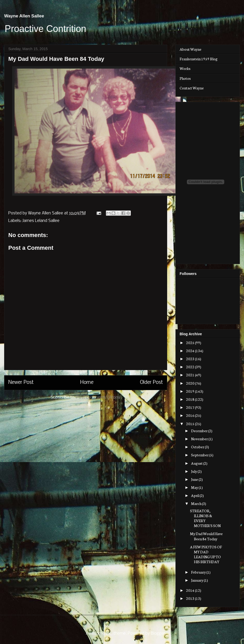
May (195, 487)
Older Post (151, 383)
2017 (191, 407)
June (195, 479)
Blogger (158, 633)
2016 (191, 415)
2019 (191, 391)
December (200, 431)
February (199, 572)
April (195, 495)
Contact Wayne (192, 88)
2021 (191, 375)
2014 (191, 590)
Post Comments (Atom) (99, 397)
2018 (191, 399)
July (194, 471)
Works (185, 68)
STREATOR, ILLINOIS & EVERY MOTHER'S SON (205, 518)
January (197, 580)
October (198, 447)
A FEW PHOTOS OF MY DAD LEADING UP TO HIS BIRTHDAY (206, 554)
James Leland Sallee (41, 221)
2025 (191, 343)
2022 (191, 367)
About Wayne (191, 49)
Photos (185, 78)
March (196, 503)
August (197, 463)
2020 (191, 383)
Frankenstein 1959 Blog (199, 59)
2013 (191, 598)
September (200, 455)
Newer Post (21, 383)
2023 (191, 359)
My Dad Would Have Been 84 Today (206, 536)
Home (87, 383)
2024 (191, 351)
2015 (191, 424)
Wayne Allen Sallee (24, 16)
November (200, 439)
